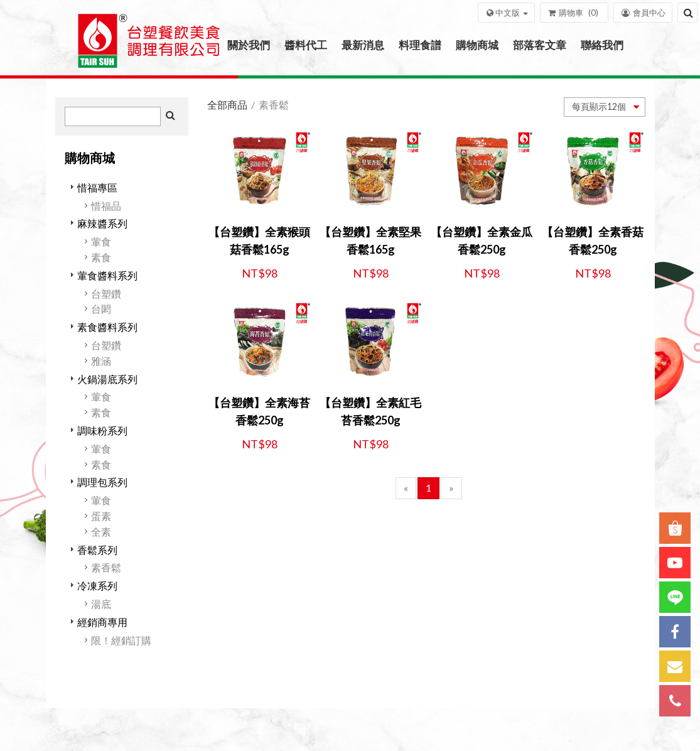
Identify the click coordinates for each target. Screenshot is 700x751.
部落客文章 (540, 45)
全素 (101, 532)
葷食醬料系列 (107, 275)
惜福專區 (97, 187)
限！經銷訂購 (121, 640)
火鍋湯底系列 (107, 379)
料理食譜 (420, 45)
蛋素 (101, 516)
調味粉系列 (102, 430)
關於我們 (249, 45)
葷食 (101, 241)
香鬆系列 (97, 550)
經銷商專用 (102, 622)
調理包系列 (102, 482)
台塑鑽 (106, 294)
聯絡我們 (602, 45)
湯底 (101, 604)
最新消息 (363, 45)
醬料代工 (306, 45)
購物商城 (477, 45)
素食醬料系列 (107, 327)
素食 (101, 257)
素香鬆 (106, 567)
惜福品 (106, 206)
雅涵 (101, 361)
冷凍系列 (97, 586)
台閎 (101, 309)
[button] (506, 13)
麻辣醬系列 (102, 223)
